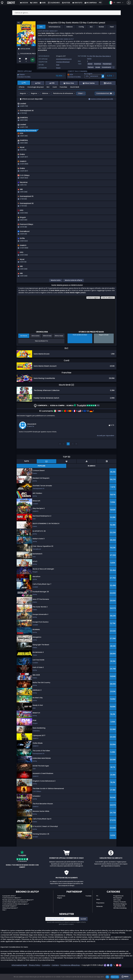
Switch (89, 59)
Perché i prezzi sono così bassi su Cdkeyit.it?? (18, 912)
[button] (94, 76)
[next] (34, 45)
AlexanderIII (32, 436)
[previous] (19, 45)
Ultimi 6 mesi (47, 348)
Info (41, 27)
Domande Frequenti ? (10, 918)
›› (76, 456)
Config (81, 27)
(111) (87, 418)
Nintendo (99, 919)
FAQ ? (4, 922)
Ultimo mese (59, 348)
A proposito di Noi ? (9, 908)
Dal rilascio (24, 348)
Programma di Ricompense (118, 909)
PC (97, 908)
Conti (55, 87)
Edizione (70, 27)
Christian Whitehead (63, 62)
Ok (107, 977)
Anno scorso (36, 348)
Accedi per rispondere (106, 448)
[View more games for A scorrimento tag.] (107, 68)
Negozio (23, 93)
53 (86, 423)
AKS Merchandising (120, 920)
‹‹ (60, 456)
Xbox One (99, 56)
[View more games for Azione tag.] (90, 65)
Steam (58, 68)
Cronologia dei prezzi (35, 87)
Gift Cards (117, 912)
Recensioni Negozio (120, 916)
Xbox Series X (106, 56)
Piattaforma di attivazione (63, 93)
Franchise (63, 87)
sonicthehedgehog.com (64, 59)
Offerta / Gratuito (120, 914)
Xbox (98, 912)
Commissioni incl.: (104, 93)
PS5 (94, 56)
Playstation (100, 915)
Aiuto (125, 977)
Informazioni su (55, 27)
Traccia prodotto (41, 353)
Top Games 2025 (119, 918)
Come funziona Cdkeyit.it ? (12, 910)
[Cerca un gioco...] (66, 13)
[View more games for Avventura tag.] (98, 65)
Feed (112, 27)
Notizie (101, 27)
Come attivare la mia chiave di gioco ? (16, 916)
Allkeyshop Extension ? (10, 920)
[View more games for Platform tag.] (91, 68)
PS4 (91, 56)
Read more (115, 977)
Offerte (22, 87)
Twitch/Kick (61, 908)
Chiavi (80, 93)
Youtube (88, 908)
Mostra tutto (56, 293)
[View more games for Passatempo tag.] (107, 65)
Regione (34, 93)
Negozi (60, 910)
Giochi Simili (75, 87)
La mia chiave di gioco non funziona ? (15, 914)
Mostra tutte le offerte (74, 293)
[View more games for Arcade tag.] (98, 68)
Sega (58, 65)
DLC (91, 27)
